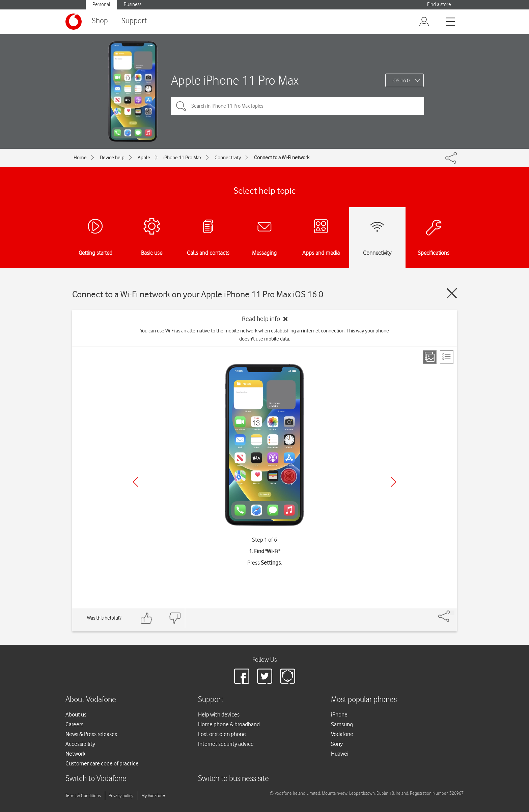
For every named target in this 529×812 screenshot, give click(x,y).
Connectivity (228, 158)
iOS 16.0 (401, 81)
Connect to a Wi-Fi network (282, 158)
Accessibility (80, 744)
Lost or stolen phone (222, 734)
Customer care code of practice (102, 763)
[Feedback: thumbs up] (146, 618)
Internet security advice (226, 744)
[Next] (393, 482)
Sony (337, 744)
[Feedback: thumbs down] (175, 618)
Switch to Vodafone (96, 779)
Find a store (439, 5)
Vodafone (342, 734)
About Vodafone (91, 700)
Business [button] (133, 5)
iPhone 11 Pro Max (182, 158)
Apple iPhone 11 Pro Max (235, 80)
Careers (74, 724)
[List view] (447, 357)
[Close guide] (452, 293)
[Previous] (136, 482)
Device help (112, 158)
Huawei (340, 754)
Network (75, 754)
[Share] (452, 613)
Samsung (342, 724)
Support (134, 21)
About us (76, 714)
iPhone (339, 714)
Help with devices (219, 714)
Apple (144, 158)
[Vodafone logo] (74, 22)
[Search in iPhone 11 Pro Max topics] (298, 106)
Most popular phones (364, 700)
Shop (100, 21)
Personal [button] (101, 5)
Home (80, 158)
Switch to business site (233, 779)
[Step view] (430, 357)
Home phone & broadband (229, 724)
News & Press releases (91, 734)
